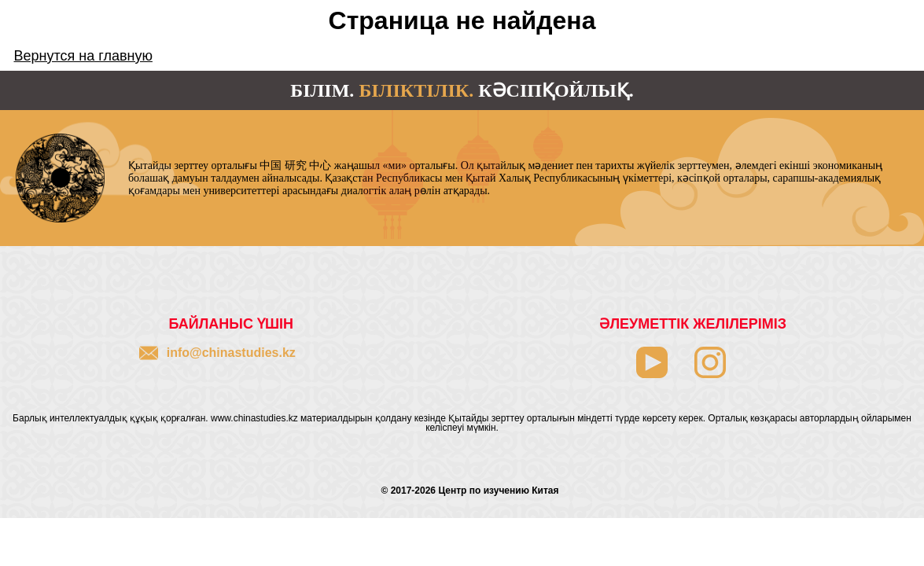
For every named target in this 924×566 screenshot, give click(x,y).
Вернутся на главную (83, 56)
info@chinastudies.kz (231, 353)
